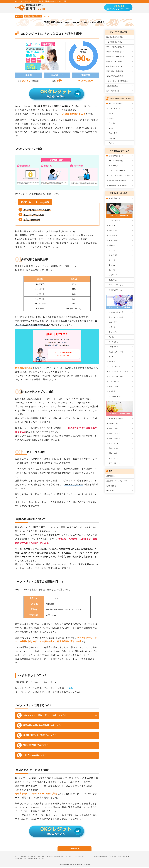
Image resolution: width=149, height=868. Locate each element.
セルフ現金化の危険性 (115, 62)
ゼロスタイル (114, 381)
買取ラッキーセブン (116, 438)
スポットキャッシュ (116, 285)
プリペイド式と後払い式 (115, 47)
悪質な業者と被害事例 (115, 71)
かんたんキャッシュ (116, 376)
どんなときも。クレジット (119, 371)
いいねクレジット (115, 346)
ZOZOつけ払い (114, 166)
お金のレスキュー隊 (116, 312)
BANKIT (112, 118)
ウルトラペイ (114, 133)
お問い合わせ (111, 485)
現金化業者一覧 (113, 198)
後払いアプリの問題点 (115, 76)
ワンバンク (113, 123)
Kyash (111, 113)
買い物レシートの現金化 (118, 181)
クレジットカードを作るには (117, 81)
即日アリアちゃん (115, 290)
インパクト (113, 356)
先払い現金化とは (113, 91)
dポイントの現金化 (116, 161)
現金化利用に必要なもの (115, 57)
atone (111, 128)
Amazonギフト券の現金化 (118, 186)
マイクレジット (114, 366)
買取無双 (112, 245)
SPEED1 (112, 250)
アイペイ (112, 225)
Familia (111, 336)
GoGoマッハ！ (114, 280)
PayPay (111, 143)
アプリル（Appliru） (116, 418)
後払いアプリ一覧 (114, 104)
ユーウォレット (114, 341)
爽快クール (113, 361)
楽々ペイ (112, 265)
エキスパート (114, 386)
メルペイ (112, 138)
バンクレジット (114, 220)
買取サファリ (114, 423)
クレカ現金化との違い (115, 42)
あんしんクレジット (116, 351)
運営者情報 (110, 475)
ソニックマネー (114, 322)
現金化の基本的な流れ (115, 37)
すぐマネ (112, 260)
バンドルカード (114, 108)
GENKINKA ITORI (115, 396)
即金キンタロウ (114, 230)
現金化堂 (112, 391)
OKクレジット (114, 332)
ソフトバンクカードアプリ (119, 171)
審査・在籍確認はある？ (115, 52)
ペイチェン (113, 235)
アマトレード (114, 443)
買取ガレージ (114, 428)
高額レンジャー (114, 448)
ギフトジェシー (114, 457)
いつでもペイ (114, 275)
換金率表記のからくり (115, 67)
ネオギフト (113, 270)
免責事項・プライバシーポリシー (119, 480)
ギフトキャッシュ (115, 240)
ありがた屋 (113, 255)
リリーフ (112, 327)
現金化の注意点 (112, 86)
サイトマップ (111, 490)
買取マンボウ (114, 452)
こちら (70, 689)
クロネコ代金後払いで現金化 (119, 176)
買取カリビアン (114, 433)
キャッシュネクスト (116, 317)
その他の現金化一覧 (115, 156)
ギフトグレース (114, 462)
